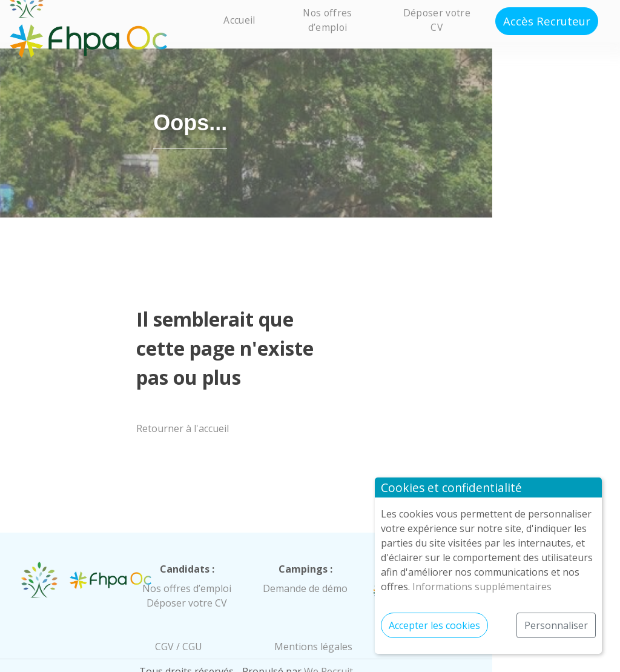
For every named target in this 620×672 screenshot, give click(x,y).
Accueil (239, 20)
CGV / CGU (224, 630)
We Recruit (393, 655)
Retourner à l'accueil (209, 412)
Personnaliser (556, 625)
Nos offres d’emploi (327, 20)
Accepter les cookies (434, 625)
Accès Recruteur (547, 21)
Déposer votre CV (437, 20)
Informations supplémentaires (482, 587)
